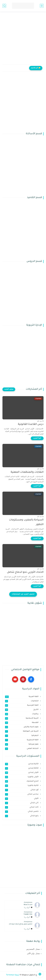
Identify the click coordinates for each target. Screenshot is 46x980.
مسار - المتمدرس (33, 949)
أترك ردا (28, 907)
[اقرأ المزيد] (37, 438)
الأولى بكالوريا (22, 777)
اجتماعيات (22, 701)
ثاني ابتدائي (22, 803)
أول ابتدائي (22, 790)
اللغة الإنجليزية (22, 740)
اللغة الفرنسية (22, 705)
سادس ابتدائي (22, 794)
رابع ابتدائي (22, 816)
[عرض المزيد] (9, 389)
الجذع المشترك (22, 781)
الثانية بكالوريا (22, 786)
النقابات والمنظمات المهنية (27, 472)
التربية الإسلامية (22, 718)
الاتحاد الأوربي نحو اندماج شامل (25, 572)
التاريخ (22, 710)
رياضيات (22, 714)
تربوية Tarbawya (13, 975)
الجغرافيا (22, 736)
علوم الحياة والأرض (22, 727)
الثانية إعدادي (22, 764)
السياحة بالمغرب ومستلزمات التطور (26, 522)
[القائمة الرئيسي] (42, 6)
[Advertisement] (23, 40)
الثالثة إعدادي (22, 768)
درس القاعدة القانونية (31, 424)
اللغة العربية (22, 697)
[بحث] (4, 6)
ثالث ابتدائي (22, 807)
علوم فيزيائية (22, 744)
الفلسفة (22, 723)
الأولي (22, 799)
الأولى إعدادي (22, 773)
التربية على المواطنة (22, 731)
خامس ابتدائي (22, 812)
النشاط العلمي (22, 749)
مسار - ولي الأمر (33, 953)
